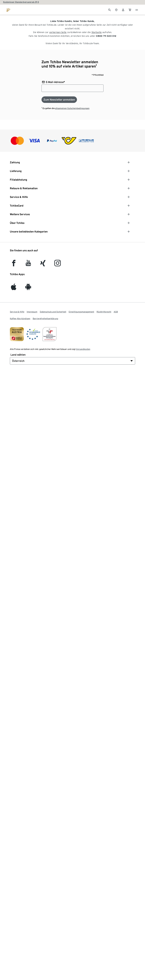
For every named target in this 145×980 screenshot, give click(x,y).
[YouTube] (28, 265)
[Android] (28, 288)
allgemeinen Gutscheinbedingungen (72, 108)
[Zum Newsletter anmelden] (59, 100)
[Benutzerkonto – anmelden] (123, 10)
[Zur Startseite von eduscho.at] (8, 10)
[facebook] (14, 265)
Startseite (97, 32)
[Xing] (43, 265)
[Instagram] (58, 265)
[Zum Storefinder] (116, 10)
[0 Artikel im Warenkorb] (130, 10)
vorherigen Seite (58, 32)
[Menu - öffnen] (137, 10)
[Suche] (110, 10)
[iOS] (14, 288)
